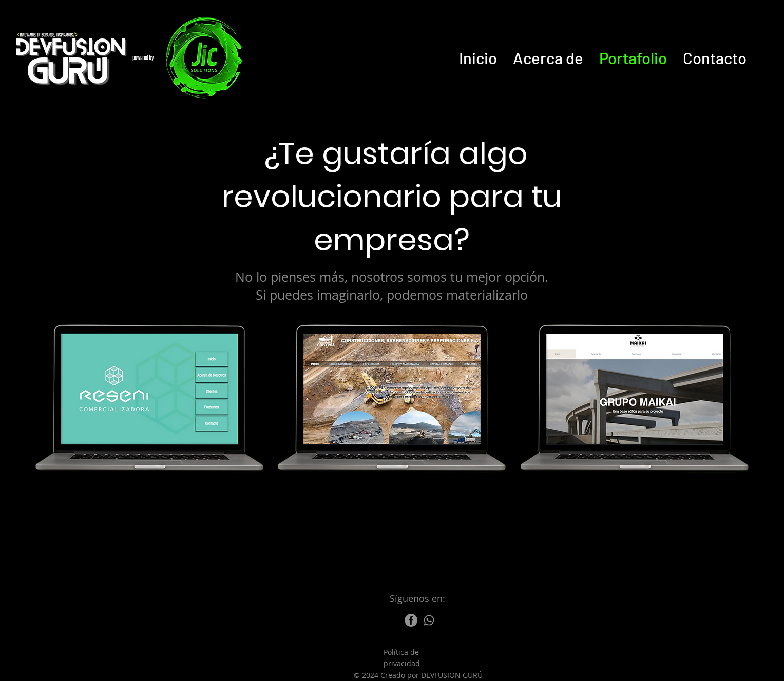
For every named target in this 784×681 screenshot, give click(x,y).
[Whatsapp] (429, 620)
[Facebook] (411, 620)
